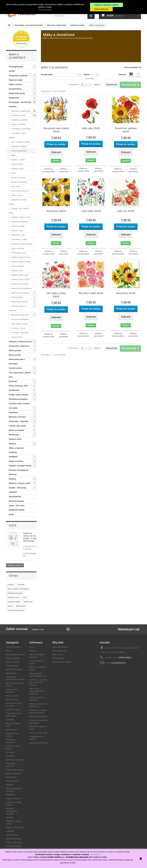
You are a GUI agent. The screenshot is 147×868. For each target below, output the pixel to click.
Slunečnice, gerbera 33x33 (126, 130)
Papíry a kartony (16, 461)
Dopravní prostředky (19, 222)
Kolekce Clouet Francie (21, 257)
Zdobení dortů (15, 439)
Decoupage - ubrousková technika (20, 104)
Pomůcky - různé (18, 328)
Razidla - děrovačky (17, 488)
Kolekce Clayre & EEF (20, 279)
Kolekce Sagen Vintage (21, 262)
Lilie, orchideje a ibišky (20, 142)
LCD (25, 597)
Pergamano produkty (18, 76)
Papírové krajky (16, 80)
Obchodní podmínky (38, 716)
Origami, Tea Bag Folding (20, 466)
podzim (11, 585)
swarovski (28, 602)
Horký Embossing (17, 93)
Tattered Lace (13, 597)
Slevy (13, 525)
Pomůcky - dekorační (20, 333)
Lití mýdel (13, 408)
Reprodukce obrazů (19, 302)
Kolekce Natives (18, 266)
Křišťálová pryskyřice (18, 399)
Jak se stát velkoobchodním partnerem (37, 691)
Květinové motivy (18, 115)
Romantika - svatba (19, 239)
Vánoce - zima (17, 231)
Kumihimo (13, 412)
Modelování (14, 435)
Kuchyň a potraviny (19, 182)
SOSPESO (13, 457)
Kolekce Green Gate (19, 275)
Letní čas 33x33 (126, 211)
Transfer (21, 585)
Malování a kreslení (17, 417)
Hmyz (13, 173)
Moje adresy (58, 655)
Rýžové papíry (17, 297)
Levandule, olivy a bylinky (17, 135)
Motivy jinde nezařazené (21, 288)
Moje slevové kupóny (62, 662)
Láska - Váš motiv (17, 505)
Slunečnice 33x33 (56, 211)
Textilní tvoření (15, 368)
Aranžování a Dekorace (19, 346)
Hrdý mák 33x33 (91, 128)
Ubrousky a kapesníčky (21, 111)
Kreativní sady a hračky (19, 404)
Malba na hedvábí (17, 430)
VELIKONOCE (15, 497)
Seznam (138, 75)
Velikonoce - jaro (18, 235)
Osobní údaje (58, 658)
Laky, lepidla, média (19, 324)
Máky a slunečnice (19, 151)
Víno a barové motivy (20, 191)
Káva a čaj (15, 186)
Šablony (12, 444)
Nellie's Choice (15, 84)
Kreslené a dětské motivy (21, 244)
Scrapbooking (15, 89)
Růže (13, 155)
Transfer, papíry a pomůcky (17, 308)
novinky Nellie (14, 602)
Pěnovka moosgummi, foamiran (19, 472)
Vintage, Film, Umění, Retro (19, 211)
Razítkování (14, 98)
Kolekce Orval (17, 271)
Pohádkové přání (15, 593)
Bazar (11, 514)
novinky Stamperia (16, 610)
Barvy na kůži (15, 355)
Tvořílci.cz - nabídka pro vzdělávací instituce (38, 682)
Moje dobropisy (59, 651)
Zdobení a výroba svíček (20, 483)
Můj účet (58, 642)
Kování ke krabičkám (20, 319)
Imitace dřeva (17, 337)
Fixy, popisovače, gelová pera (20, 375)
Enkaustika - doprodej (19, 421)
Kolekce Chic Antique (20, 284)
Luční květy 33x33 (91, 211)
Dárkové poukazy (16, 501)
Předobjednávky (16, 67)
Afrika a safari (17, 195)
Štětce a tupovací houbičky (16, 450)
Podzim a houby (18, 226)
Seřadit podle (47, 75)
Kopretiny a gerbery (19, 120)
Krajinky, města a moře (20, 217)
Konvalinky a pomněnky (21, 129)
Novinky (33, 651)
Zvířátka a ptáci (17, 169)
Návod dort (21, 606)
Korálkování (14, 390)
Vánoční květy (17, 164)
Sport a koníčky (17, 248)
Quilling (12, 479)
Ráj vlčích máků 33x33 (91, 293)
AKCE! (12, 71)
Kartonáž (13, 381)
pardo (10, 606)
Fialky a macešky (18, 124)
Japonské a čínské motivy (18, 202)
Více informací (45, 10)
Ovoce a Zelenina (18, 177)
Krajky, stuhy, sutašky (18, 395)
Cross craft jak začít (38, 733)
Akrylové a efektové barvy (20, 342)
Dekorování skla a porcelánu (17, 361)
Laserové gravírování (39, 743)
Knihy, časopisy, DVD (18, 386)
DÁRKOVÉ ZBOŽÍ (17, 510)
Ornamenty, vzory (18, 253)
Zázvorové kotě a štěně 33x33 (56, 130)
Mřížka (131, 75)
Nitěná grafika (15, 350)
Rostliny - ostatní (18, 160)
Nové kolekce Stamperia (18, 589)
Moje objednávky (60, 647)
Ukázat (87, 75)
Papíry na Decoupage (20, 293)
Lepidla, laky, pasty (17, 426)
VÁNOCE (13, 492)
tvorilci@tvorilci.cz (119, 663)
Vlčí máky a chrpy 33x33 (56, 295)
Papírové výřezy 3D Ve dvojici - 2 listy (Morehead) (30, 537)
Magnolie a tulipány (19, 146)
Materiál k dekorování (20, 315)
